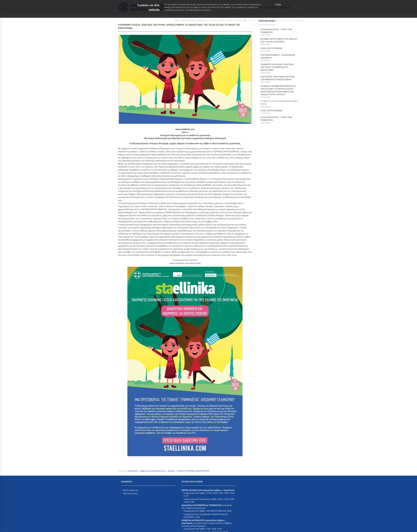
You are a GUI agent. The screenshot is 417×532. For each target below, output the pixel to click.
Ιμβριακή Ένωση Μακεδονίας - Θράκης (158, 471)
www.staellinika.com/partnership (185, 263)
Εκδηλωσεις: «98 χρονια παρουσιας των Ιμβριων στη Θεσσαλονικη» (278, 78)
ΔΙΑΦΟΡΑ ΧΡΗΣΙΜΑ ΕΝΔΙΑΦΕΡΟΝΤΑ (194, 20)
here (213, 10)
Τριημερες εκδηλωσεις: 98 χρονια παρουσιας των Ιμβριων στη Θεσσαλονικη (277, 67)
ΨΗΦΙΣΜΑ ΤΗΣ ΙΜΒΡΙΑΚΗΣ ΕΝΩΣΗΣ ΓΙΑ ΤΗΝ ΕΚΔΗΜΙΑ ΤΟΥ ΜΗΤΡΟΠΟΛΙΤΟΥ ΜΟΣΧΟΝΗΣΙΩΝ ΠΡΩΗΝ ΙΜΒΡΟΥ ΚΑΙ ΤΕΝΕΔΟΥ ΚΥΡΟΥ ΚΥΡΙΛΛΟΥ (278, 90)
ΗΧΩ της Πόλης (130, 493)
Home (177, 20)
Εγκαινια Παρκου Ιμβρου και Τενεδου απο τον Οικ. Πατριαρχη (279, 40)
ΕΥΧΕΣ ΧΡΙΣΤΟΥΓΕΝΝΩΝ (271, 48)
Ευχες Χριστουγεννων (271, 110)
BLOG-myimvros (131, 490)
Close (278, 4)
